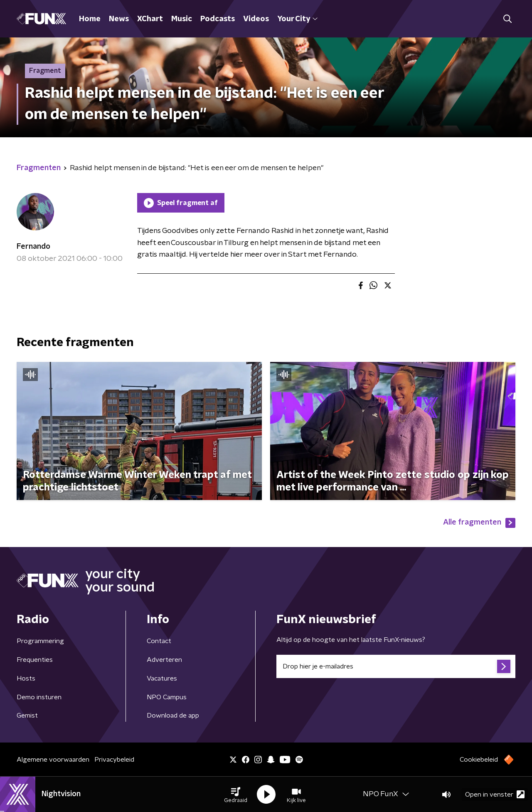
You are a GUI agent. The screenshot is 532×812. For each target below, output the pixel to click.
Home (90, 19)
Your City (297, 19)
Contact (159, 641)
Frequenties (35, 660)
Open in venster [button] (495, 794)
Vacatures (162, 678)
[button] (236, 795)
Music (182, 19)
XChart (150, 19)
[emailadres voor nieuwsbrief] (396, 666)
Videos (256, 19)
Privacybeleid (114, 760)
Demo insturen (39, 697)
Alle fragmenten (479, 523)
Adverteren (164, 660)
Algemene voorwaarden (53, 760)
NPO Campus (167, 697)
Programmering (40, 641)
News (119, 19)
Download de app (173, 715)
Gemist (27, 715)
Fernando (33, 247)
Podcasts (218, 19)
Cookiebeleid (479, 760)
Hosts (26, 678)
